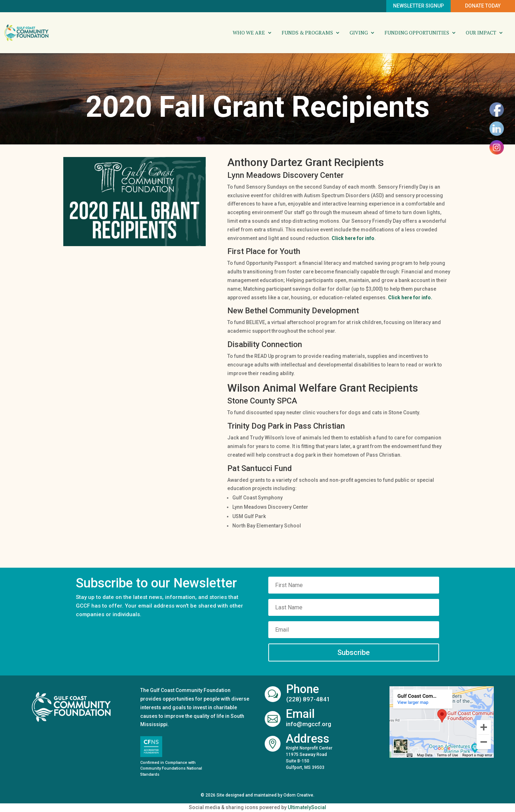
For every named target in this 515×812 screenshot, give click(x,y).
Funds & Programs (307, 33)
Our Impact (481, 33)
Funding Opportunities (417, 33)
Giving (359, 33)
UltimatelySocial (307, 807)
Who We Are (249, 33)
